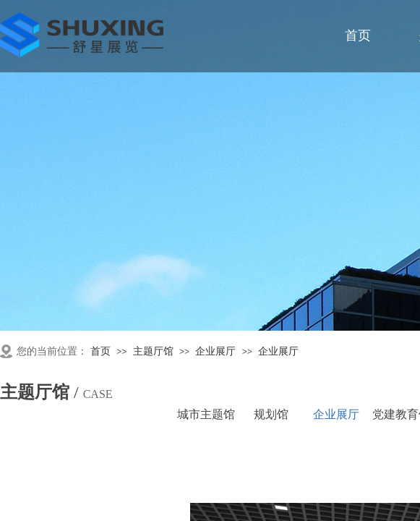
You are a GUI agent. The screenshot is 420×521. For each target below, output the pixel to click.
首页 (100, 351)
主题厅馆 (153, 351)
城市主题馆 (206, 414)
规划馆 (271, 414)
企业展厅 (215, 351)
